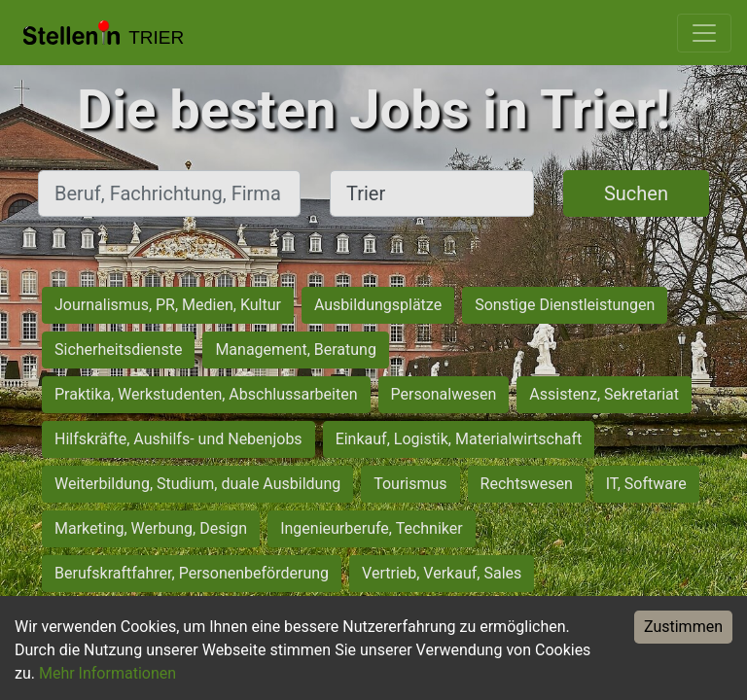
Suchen (636, 193)
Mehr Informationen (107, 673)
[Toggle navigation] (704, 33)
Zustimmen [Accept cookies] (683, 627)
